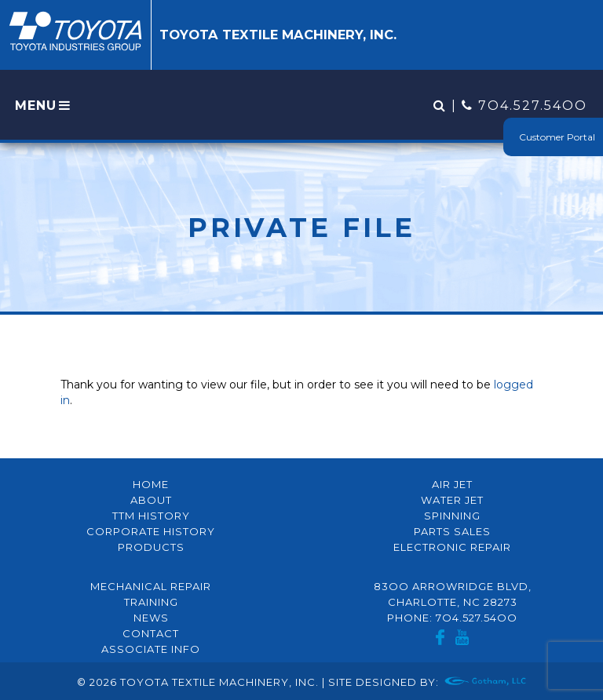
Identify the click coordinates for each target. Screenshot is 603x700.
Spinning (452, 516)
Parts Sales (452, 531)
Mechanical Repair (151, 586)
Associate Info (151, 649)
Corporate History (151, 531)
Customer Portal (557, 137)
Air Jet (452, 484)
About (151, 500)
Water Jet (452, 500)
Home (151, 484)
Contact (151, 633)
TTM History (151, 516)
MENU (44, 106)
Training (151, 602)
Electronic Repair (452, 547)
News (151, 618)
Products (151, 547)
